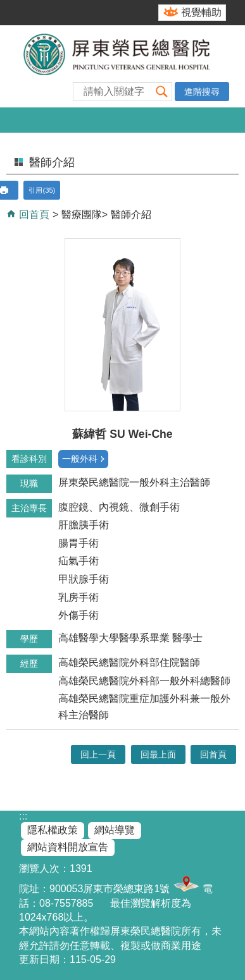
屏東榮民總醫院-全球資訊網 (123, 66)
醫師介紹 (131, 215)
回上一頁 (98, 754)
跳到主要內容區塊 (7, 7)
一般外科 (80, 459)
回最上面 (158, 754)
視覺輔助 (201, 12)
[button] (162, 91)
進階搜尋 (202, 92)
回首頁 (33, 215)
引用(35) (42, 190)
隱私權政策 (53, 830)
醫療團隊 (82, 215)
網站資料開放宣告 (68, 847)
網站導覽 (115, 830)
